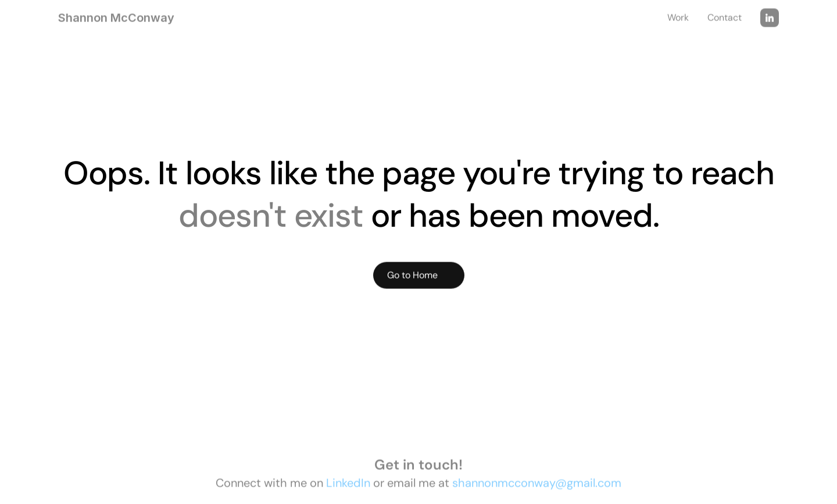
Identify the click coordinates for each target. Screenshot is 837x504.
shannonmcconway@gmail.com (537, 485)
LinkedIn (348, 485)
